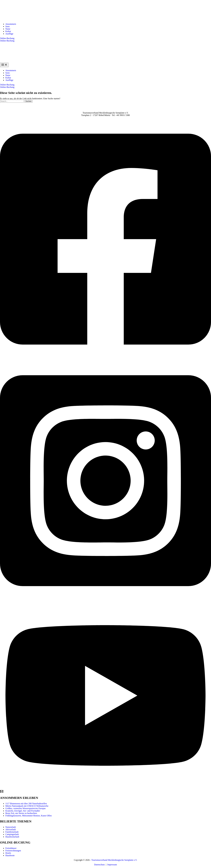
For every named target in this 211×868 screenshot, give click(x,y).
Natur (8, 29)
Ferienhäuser (11, 848)
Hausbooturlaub (12, 837)
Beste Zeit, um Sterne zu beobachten (21, 813)
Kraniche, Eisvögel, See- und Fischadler (23, 811)
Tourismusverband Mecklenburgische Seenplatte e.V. (114, 860)
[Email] (2, 792)
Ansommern (11, 24)
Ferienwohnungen (13, 851)
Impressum (112, 865)
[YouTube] (105, 788)
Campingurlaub (12, 834)
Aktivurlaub (11, 829)
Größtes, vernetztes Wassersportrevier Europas (26, 808)
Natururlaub (11, 827)
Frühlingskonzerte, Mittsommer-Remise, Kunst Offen (29, 816)
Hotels (8, 853)
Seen (7, 26)
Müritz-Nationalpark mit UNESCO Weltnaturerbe (27, 806)
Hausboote (10, 855)
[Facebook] (105, 359)
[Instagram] (105, 600)
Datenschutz (99, 865)
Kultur (8, 31)
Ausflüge (9, 34)
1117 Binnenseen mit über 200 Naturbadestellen (26, 804)
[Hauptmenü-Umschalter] (4, 65)
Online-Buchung (7, 41)
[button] (105, 38)
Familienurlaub (12, 832)
